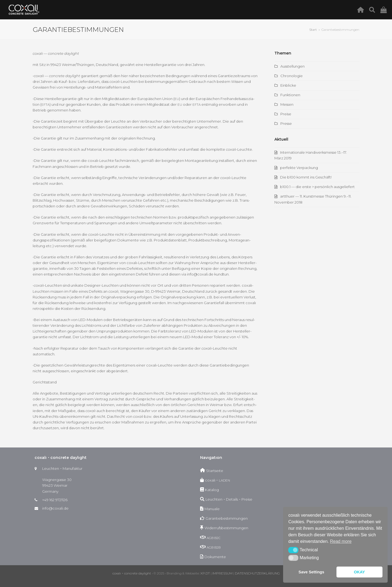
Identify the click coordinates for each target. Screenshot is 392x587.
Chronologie (292, 76)
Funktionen (290, 95)
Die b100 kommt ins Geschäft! (306, 177)
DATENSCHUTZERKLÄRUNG (257, 573)
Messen (287, 104)
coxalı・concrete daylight (132, 573)
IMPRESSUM (222, 573)
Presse (286, 123)
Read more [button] (341, 541)
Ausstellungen (293, 66)
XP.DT (205, 573)
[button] (293, 550)
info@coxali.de (55, 508)
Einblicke (288, 85)
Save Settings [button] (311, 572)
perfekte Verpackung (299, 168)
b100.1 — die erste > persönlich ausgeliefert (317, 187)
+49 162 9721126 (55, 500)
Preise (286, 114)
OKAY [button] (359, 572)
